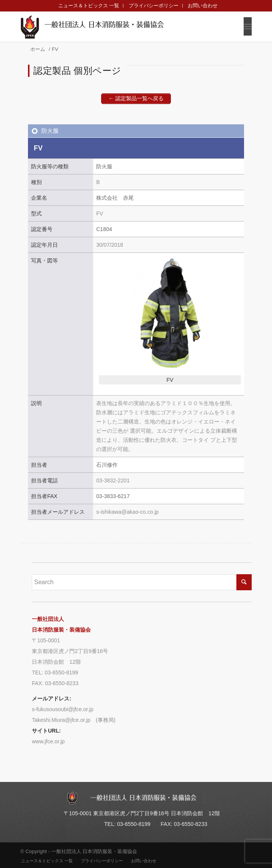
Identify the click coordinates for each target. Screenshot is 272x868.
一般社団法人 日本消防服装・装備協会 (104, 25)
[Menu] (248, 26)
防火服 (50, 131)
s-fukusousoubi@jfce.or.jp (63, 709)
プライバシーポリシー (154, 6)
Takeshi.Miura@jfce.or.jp (61, 720)
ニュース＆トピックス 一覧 (89, 6)
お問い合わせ (203, 6)
